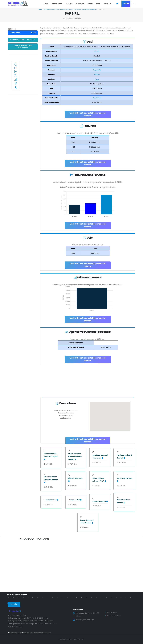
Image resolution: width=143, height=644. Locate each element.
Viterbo (97, 75)
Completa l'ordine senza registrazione (23, 47)
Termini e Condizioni (115, 616)
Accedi (126, 4)
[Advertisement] (88, 382)
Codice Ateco (57, 4)
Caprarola (97, 70)
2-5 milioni (97, 98)
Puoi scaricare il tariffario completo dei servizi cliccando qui (31, 633)
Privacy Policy (112, 613)
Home (46, 4)
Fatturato (80, 4)
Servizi (90, 4)
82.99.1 (97, 51)
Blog (98, 4)
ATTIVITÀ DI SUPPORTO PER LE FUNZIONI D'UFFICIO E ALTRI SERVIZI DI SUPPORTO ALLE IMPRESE (71, 9)
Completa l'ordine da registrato (23, 40)
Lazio (97, 79)
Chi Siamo (107, 4)
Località (69, 4)
